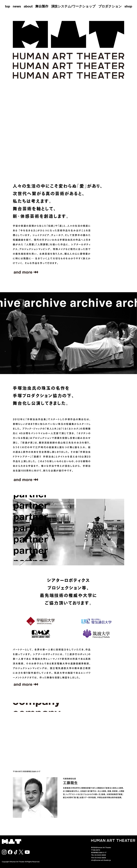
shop (128, 7)
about (28, 7)
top (8, 7)
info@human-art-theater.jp (101, 860)
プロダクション (110, 7)
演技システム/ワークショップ (73, 7)
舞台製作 (42, 7)
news (17, 7)
